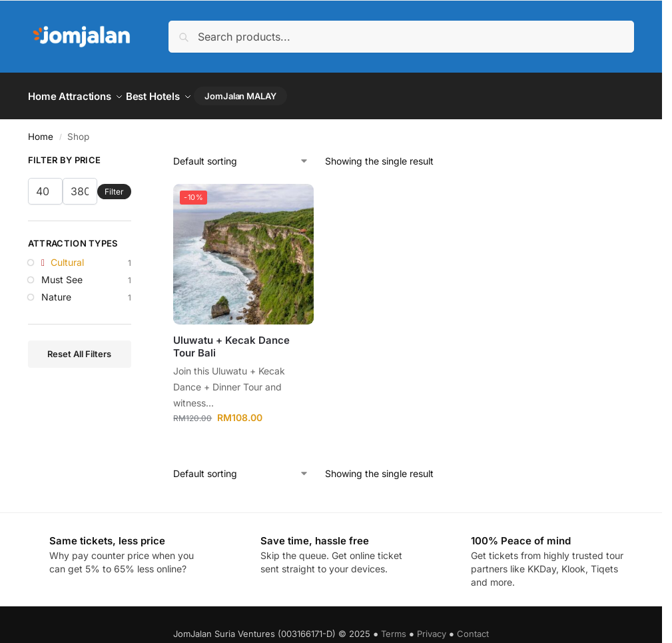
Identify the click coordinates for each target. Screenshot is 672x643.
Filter (114, 186)
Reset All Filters (79, 348)
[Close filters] (135, 157)
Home (41, 131)
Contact (473, 628)
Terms (394, 628)
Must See (62, 274)
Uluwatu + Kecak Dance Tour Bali (231, 341)
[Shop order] (241, 156)
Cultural (67, 257)
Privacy (432, 628)
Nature (56, 291)
